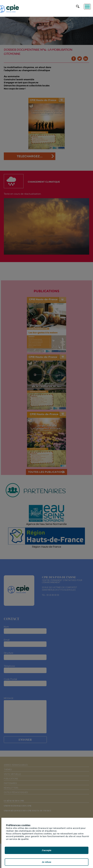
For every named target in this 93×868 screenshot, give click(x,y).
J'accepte (46, 850)
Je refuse (46, 862)
